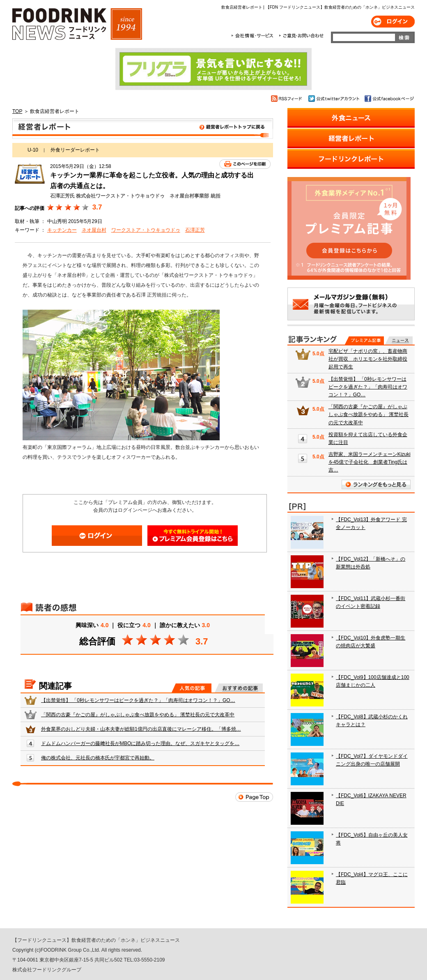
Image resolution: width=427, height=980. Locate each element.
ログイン (393, 22)
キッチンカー (62, 230)
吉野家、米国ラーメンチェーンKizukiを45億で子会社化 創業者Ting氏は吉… (370, 462)
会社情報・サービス (254, 36)
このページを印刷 (245, 164)
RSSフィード (288, 99)
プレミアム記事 (364, 340)
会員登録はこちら (193, 536)
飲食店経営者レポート (143, 129)
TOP (17, 111)
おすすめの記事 (239, 688)
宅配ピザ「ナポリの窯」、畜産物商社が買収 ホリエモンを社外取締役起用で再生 (368, 359)
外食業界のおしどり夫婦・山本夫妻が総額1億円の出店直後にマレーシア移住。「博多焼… (141, 729)
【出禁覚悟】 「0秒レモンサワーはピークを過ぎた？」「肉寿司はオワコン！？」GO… (138, 700)
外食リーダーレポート (75, 150)
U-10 (33, 150)
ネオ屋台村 (94, 230)
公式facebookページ (389, 99)
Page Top (254, 797)
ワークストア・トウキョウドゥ (146, 230)
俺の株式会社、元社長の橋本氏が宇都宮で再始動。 (98, 758)
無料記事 (399, 340)
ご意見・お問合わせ (301, 36)
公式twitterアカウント (334, 99)
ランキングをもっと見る (376, 484)
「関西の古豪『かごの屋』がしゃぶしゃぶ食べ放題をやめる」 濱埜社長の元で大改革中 (138, 715)
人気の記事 (192, 688)
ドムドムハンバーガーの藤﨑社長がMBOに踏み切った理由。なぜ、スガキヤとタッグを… (140, 743)
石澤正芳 (195, 230)
